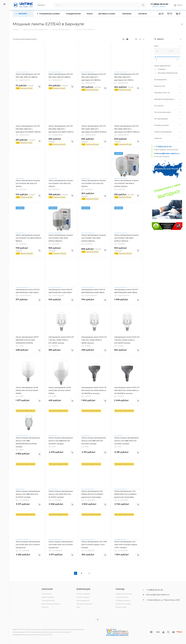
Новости (45, 607)
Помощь (120, 589)
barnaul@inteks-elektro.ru (168, 153)
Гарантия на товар (123, 604)
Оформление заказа (124, 594)
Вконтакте (98, 620)
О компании (47, 594)
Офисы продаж (48, 597)
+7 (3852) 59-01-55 (159, 4)
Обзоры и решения (84, 604)
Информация (83, 589)
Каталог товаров (83, 594)
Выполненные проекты (51, 604)
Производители (83, 600)
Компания (47, 589)
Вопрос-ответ (121, 607)
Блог (78, 607)
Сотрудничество (48, 600)
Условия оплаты (122, 597)
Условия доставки (123, 600)
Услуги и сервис (83, 597)
